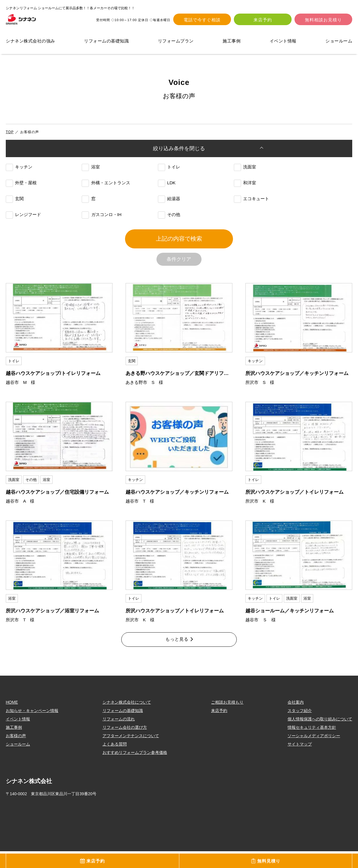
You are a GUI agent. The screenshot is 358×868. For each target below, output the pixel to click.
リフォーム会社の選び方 (125, 744)
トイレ (169, 171)
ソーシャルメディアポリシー (314, 752)
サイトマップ (300, 761)
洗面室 (245, 171)
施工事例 (232, 42)
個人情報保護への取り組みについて (320, 736)
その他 (169, 219)
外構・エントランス (106, 187)
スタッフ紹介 (300, 727)
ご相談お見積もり (227, 719)
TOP (10, 133)
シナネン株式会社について (127, 719)
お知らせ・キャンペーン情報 (32, 727)
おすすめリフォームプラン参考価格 (135, 769)
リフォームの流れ (119, 736)
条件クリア (179, 273)
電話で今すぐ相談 (202, 20)
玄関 (15, 203)
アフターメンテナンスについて (131, 752)
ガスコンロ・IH (101, 219)
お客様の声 (16, 752)
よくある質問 (115, 761)
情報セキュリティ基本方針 (312, 744)
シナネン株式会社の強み (30, 42)
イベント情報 (283, 42)
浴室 (91, 171)
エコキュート (251, 203)
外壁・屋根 (21, 187)
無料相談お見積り (323, 20)
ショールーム (339, 42)
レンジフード (23, 219)
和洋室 (245, 187)
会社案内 (296, 719)
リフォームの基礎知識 (106, 42)
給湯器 (169, 203)
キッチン (19, 171)
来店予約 (263, 20)
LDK (167, 187)
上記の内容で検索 (179, 248)
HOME (12, 719)
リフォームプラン (176, 42)
